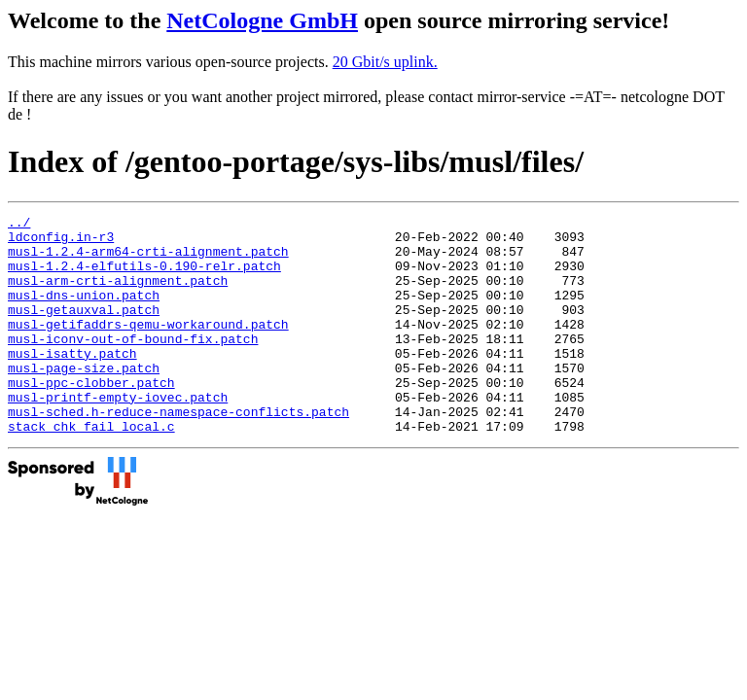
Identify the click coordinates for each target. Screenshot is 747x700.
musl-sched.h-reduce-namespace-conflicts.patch (178, 452)
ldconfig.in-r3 (61, 242)
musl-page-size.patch (84, 400)
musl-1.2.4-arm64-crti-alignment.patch (148, 260)
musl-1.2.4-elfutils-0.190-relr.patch (144, 277)
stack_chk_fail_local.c (91, 470)
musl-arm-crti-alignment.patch (118, 295)
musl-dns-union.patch (84, 312)
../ (19, 225)
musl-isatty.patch (72, 382)
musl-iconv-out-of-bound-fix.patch (133, 365)
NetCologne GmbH (262, 20)
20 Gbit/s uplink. (385, 62)
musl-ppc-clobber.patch (91, 417)
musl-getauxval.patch (84, 330)
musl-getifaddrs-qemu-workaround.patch (148, 347)
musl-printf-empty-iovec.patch (118, 435)
